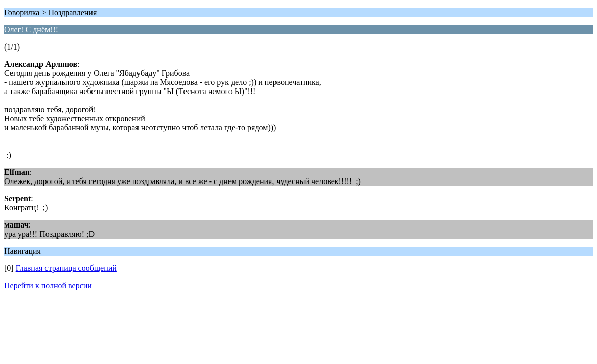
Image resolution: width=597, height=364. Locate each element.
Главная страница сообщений (66, 268)
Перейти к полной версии (48, 285)
